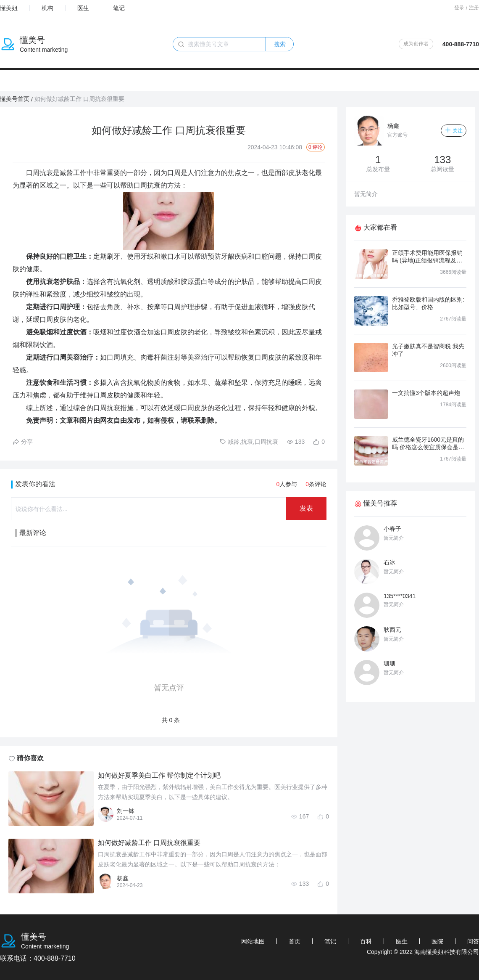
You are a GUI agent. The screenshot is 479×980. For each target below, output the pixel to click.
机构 (47, 8)
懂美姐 (9, 8)
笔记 (119, 8)
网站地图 (253, 941)
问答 (473, 941)
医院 (437, 941)
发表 (306, 508)
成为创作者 (416, 44)
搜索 (280, 44)
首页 (295, 941)
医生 (83, 8)
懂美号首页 (15, 99)
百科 (366, 941)
